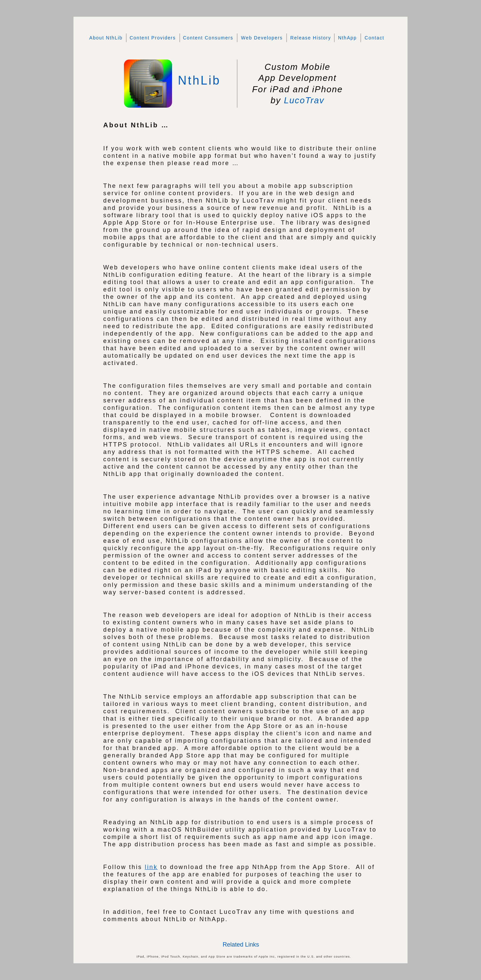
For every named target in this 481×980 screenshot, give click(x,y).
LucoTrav (304, 100)
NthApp (347, 38)
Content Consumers (208, 38)
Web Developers (262, 38)
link (151, 867)
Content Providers (153, 38)
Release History (311, 38)
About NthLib (106, 38)
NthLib (199, 80)
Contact (374, 38)
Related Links (241, 945)
